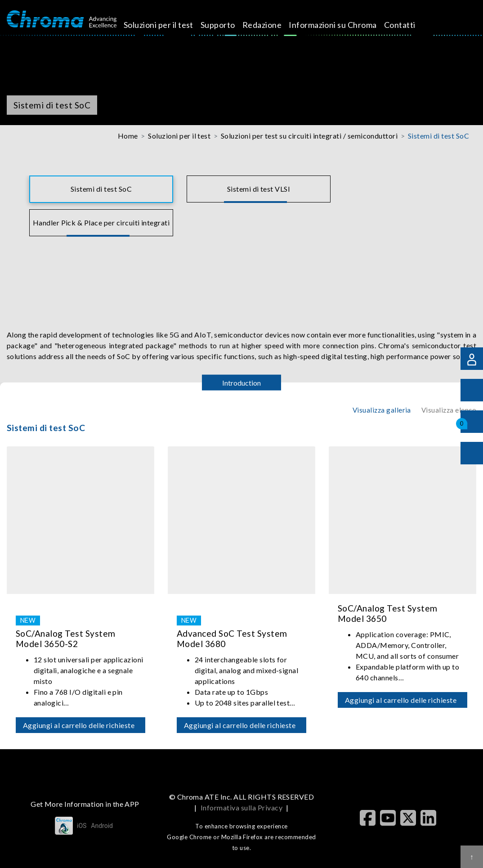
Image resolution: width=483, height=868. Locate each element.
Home (128, 136)
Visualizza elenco (449, 410)
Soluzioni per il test (169, 25)
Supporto (228, 25)
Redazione (272, 25)
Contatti (410, 25)
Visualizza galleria (382, 410)
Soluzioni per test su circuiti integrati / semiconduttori (309, 136)
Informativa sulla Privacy (241, 807)
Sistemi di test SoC (438, 136)
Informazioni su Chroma (343, 25)
